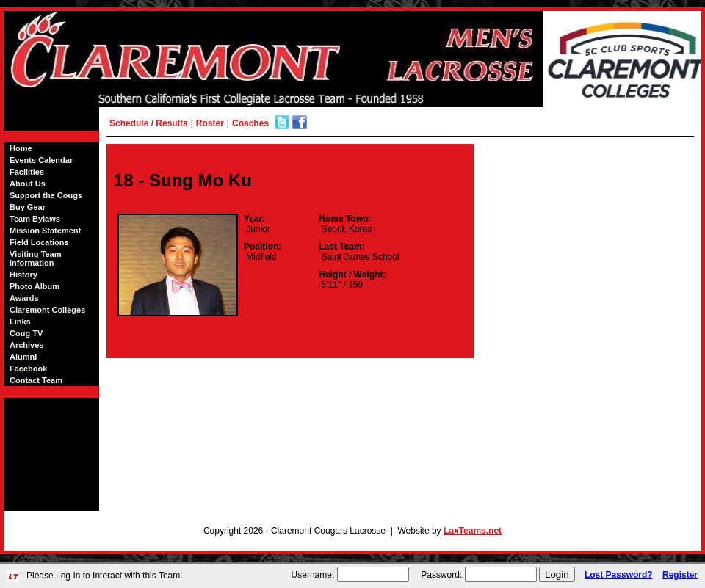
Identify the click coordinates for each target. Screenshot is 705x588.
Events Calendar (41, 160)
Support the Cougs (46, 195)
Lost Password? (619, 575)
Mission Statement (45, 231)
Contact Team (36, 380)
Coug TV (26, 333)
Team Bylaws (35, 219)
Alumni (23, 357)
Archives (26, 345)
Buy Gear (28, 207)
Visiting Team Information (36, 258)
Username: (313, 575)
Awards (24, 298)
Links (20, 322)
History (23, 275)
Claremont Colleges (47, 310)
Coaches (250, 123)
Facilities (27, 172)
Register (680, 575)
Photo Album (35, 286)
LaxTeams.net (473, 531)
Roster (210, 123)
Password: (441, 575)
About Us (28, 184)
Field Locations (39, 242)
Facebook (28, 369)
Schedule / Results (149, 123)
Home (21, 148)
